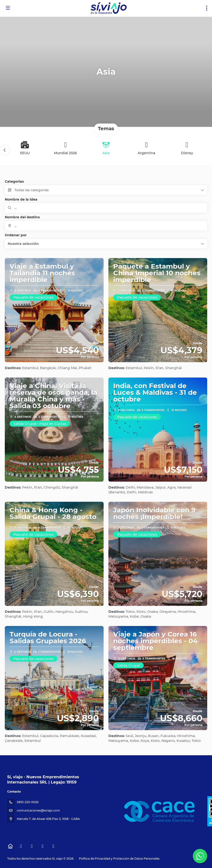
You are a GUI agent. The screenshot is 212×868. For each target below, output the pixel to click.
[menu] (207, 8)
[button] (5, 150)
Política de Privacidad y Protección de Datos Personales (119, 859)
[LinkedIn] (53, 846)
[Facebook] (21, 846)
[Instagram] (32, 846)
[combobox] (106, 226)
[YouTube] (43, 846)
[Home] (10, 846)
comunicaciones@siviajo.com (38, 810)
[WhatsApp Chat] (200, 856)
